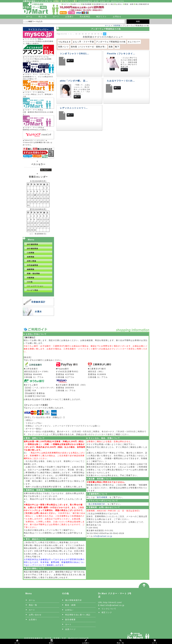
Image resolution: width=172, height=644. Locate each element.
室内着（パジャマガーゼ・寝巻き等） (89, 47)
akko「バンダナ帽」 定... (74, 81)
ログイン (67, 4)
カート (56, 17)
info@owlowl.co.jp (103, 536)
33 (76, 34)
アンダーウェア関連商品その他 (111, 42)
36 (86, 34)
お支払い (119, 4)
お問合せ (117, 17)
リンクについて (109, 609)
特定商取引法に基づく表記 (104, 4)
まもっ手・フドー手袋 (83, 42)
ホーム (29, 17)
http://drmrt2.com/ (113, 602)
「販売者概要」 (102, 497)
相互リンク (107, 612)
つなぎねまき (65, 42)
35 (83, 34)
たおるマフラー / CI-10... (121, 81)
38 (92, 34)
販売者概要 (87, 4)
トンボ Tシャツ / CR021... (75, 54)
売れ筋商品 (85, 17)
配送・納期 (129, 4)
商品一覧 (43, 17)
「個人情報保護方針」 (97, 504)
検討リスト (102, 17)
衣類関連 (117, 26)
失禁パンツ (63, 47)
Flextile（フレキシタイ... (121, 54)
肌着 (111, 47)
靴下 (117, 47)
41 (101, 34)
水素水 (38, 312)
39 (95, 34)
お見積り (70, 17)
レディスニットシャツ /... (74, 108)
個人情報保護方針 (143, 4)
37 (89, 34)
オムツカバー (134, 42)
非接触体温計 (38, 302)
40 (98, 34)
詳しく (70, 61)
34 (79, 34)
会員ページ (77, 4)
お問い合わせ (35, 615)
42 (105, 34)
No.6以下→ (46, 170)
